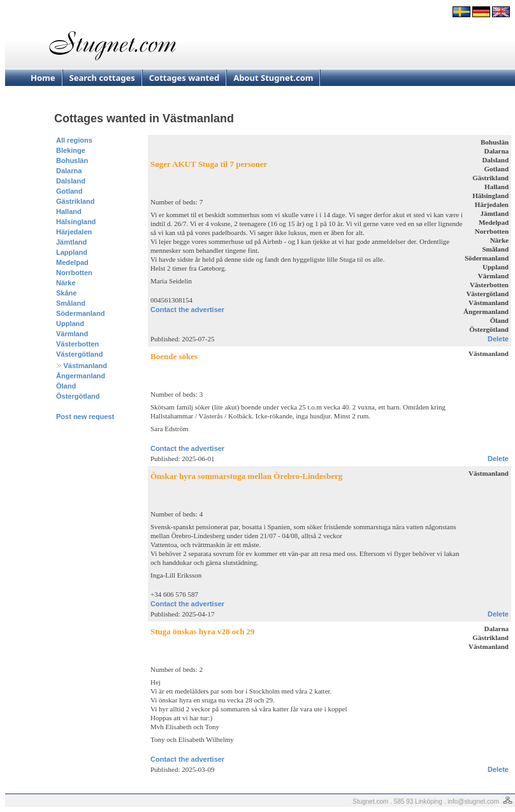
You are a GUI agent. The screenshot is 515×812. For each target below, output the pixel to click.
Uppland (70, 324)
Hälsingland (76, 222)
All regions (74, 140)
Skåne (66, 293)
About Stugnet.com (273, 78)
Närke (66, 283)
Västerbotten (77, 344)
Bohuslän (72, 160)
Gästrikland (76, 201)
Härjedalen (74, 232)
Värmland (72, 334)
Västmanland (85, 366)
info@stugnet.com (473, 801)
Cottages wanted (184, 78)
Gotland (69, 191)
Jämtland (71, 242)
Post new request (85, 417)
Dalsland (71, 181)
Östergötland (78, 396)
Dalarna (69, 171)
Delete (498, 339)
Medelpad (72, 262)
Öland (66, 386)
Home (43, 78)
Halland (69, 211)
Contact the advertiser (187, 310)
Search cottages (102, 78)
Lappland (72, 252)
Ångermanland (81, 376)
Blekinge (71, 150)
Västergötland (79, 354)
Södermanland (80, 313)
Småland (71, 303)
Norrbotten (74, 273)
